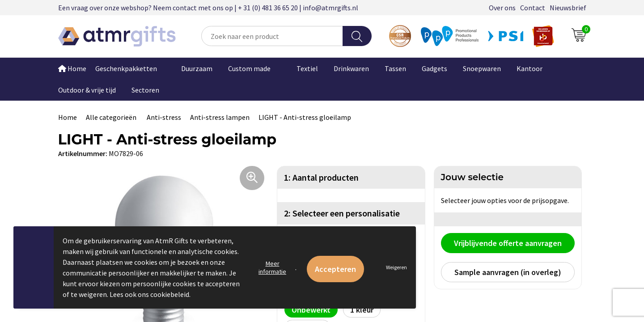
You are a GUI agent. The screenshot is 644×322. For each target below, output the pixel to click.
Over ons (502, 8)
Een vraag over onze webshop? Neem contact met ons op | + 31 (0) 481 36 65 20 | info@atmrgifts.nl (208, 8)
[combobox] (272, 36)
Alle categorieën (112, 117)
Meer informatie (272, 267)
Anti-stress (164, 117)
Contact (533, 8)
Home (72, 68)
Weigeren (396, 267)
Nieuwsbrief (568, 8)
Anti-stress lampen (220, 117)
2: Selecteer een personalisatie (342, 213)
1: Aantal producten (321, 177)
